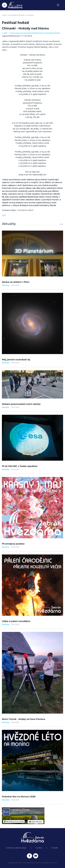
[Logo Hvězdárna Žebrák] (15, 5)
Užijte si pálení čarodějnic (16, 621)
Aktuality (6, 285)
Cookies (39, 848)
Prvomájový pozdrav (13, 544)
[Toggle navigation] (4, 5)
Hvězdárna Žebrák (17, 15)
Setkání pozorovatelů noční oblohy (21, 404)
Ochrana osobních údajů (16, 848)
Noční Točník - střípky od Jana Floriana (23, 719)
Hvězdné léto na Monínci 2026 (19, 797)
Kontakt (55, 848)
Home (4, 15)
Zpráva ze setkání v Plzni (16, 282)
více (61, 224)
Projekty (31, 15)
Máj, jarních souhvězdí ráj (16, 360)
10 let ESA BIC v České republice (20, 466)
